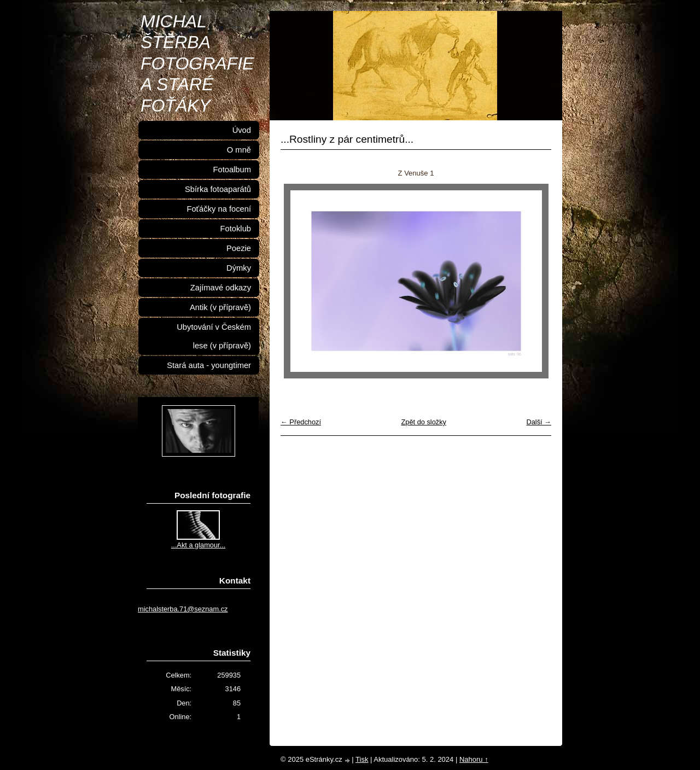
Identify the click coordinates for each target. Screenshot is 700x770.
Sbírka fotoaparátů (218, 189)
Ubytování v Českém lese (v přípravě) (214, 336)
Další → (539, 422)
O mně (239, 150)
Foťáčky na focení (219, 209)
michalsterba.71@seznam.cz (183, 609)
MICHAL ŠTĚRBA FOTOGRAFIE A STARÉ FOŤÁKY (197, 63)
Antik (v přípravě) (220, 307)
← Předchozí (301, 422)
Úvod (242, 130)
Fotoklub (236, 229)
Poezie (239, 248)
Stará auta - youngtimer (209, 365)
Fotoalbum (232, 170)
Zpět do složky (424, 422)
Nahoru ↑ (474, 759)
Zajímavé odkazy (221, 288)
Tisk (362, 759)
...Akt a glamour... (199, 545)
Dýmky (239, 268)
